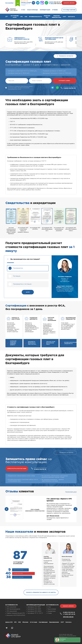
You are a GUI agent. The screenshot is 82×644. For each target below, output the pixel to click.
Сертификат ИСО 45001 (34, 611)
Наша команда (32, 10)
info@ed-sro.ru (68, 617)
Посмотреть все (71, 492)
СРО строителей (11, 607)
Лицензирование (54, 622)
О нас (23, 10)
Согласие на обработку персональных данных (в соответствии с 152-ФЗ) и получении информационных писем (19, 88)
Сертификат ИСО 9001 (34, 607)
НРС (15, 622)
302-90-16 (55, 2)
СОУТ (64, 17)
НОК (26, 17)
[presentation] (7, 509)
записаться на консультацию (17, 469)
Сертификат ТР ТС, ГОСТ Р (35, 613)
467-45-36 (55, 4)
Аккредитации (45, 10)
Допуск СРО (9, 622)
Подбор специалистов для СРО (16, 613)
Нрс (22, 17)
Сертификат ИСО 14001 (34, 609)
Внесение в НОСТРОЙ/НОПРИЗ (16, 615)
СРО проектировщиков (13, 609)
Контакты (71, 17)
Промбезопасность (35, 17)
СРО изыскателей (12, 611)
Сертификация (43, 622)
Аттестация (34, 622)
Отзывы (55, 10)
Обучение (25, 622)
